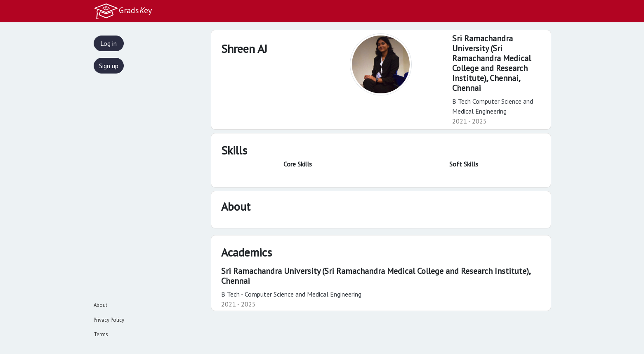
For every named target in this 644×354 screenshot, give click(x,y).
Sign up (109, 66)
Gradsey (123, 11)
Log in (109, 43)
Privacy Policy (109, 320)
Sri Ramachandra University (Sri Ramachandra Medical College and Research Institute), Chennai (376, 276)
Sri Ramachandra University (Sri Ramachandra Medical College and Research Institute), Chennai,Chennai (492, 63)
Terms (101, 334)
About (100, 305)
